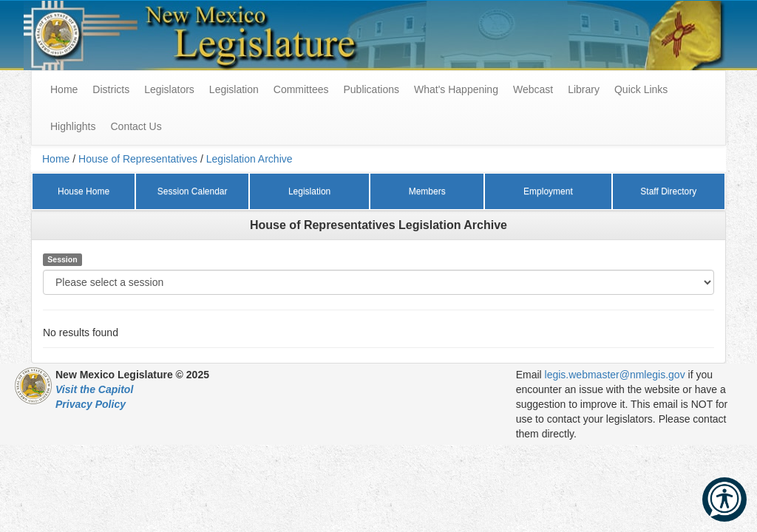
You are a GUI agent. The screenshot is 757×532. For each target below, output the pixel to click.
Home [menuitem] (64, 89)
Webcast (533, 89)
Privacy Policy (91, 404)
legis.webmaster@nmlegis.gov (615, 375)
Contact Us (136, 126)
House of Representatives (138, 159)
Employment (548, 191)
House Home (84, 191)
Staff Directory (668, 191)
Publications (371, 89)
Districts (111, 89)
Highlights (73, 126)
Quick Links (641, 89)
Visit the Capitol (94, 389)
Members (427, 191)
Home (56, 159)
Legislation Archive (249, 159)
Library (584, 89)
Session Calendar (193, 191)
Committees (301, 89)
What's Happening (456, 89)
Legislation (234, 89)
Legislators (169, 89)
